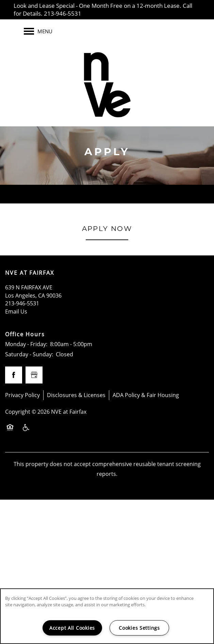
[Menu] (38, 31)
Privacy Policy (22, 395)
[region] (107, 616)
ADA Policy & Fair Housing (146, 395)
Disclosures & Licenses (76, 395)
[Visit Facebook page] (14, 375)
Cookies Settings (139, 628)
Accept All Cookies (72, 628)
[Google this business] (34, 375)
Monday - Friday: (26, 344)
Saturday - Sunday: (29, 354)
